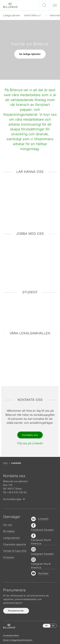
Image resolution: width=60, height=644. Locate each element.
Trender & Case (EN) (15, 551)
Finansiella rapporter (15, 544)
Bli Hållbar (9, 531)
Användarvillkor (11, 635)
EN (53, 626)
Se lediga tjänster (30, 54)
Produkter (9, 557)
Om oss (8, 525)
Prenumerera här (16, 611)
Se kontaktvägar (12, 499)
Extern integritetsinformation (18, 640)
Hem (5, 463)
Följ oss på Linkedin (30, 443)
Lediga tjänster (12, 15)
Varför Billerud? (33, 15)
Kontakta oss (30, 435)
